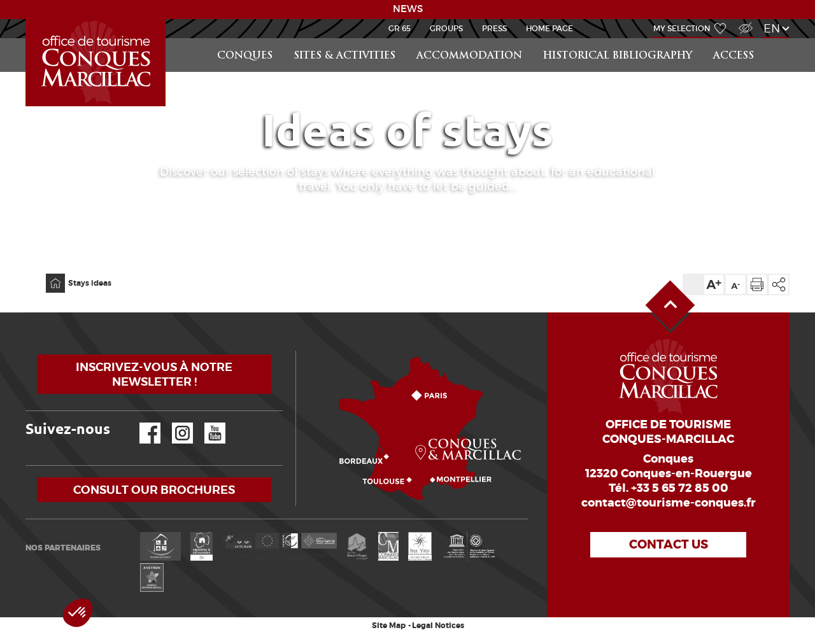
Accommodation (469, 56)
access (733, 56)
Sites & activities (344, 56)
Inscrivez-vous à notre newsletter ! (154, 374)
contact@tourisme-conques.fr (669, 503)
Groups (446, 28)
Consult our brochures (154, 490)
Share (779, 284)
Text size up (714, 284)
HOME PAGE (549, 28)
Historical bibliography (618, 56)
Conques (245, 56)
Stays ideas (90, 283)
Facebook (142, 423)
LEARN (27, 19)
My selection (682, 28)
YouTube (207, 423)
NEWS (408, 9)
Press (494, 28)
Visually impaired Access (744, 21)
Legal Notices (438, 626)
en (772, 28)
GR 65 (400, 28)
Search (777, 38)
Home (47, 274)
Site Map (389, 626)
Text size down (735, 284)
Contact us (669, 544)
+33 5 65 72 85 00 (680, 488)
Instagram (174, 423)
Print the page (757, 284)
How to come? (299, 351)
